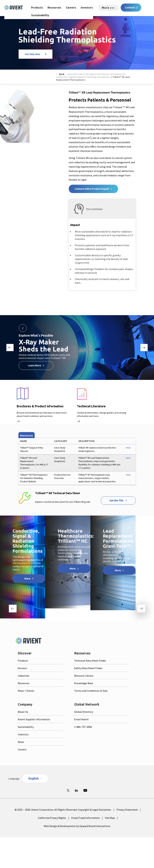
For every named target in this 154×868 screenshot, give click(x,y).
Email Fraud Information (86, 818)
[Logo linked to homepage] (14, 8)
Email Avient (81, 719)
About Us (23, 712)
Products (37, 8)
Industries (24, 676)
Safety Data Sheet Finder (88, 668)
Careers (71, 8)
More (27, 579)
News (21, 742)
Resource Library (84, 676)
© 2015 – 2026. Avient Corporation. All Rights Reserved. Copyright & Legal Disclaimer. (63, 810)
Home (70, 74)
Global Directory (84, 712)
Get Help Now (32, 54)
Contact (130, 7)
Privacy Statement (127, 810)
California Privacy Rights (52, 818)
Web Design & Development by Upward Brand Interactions (77, 826)
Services (22, 668)
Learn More (34, 366)
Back (62, 74)
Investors (87, 8)
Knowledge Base (84, 683)
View (128, 448)
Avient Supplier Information (34, 719)
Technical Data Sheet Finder (90, 661)
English (34, 778)
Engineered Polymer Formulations (106, 74)
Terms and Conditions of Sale (91, 691)
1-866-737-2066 (83, 727)
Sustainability (40, 15)
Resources (54, 8)
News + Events (26, 691)
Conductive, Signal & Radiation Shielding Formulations (83, 77)
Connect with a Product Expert (92, 189)
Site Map (110, 818)
